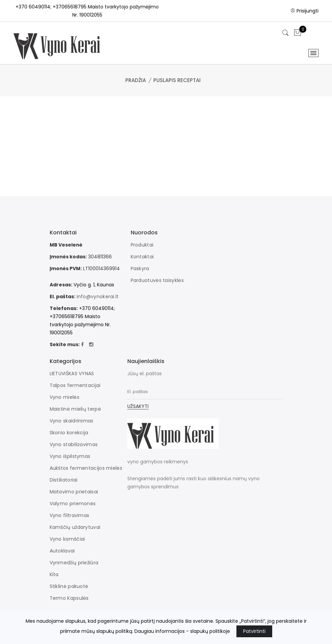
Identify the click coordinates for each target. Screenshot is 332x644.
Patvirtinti (254, 631)
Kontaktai (142, 257)
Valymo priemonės (73, 504)
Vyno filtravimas (70, 515)
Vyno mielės (65, 397)
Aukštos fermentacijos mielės (86, 468)
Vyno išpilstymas (70, 456)
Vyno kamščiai (67, 539)
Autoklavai (62, 551)
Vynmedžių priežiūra (74, 563)
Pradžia (136, 80)
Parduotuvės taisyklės (157, 280)
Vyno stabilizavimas (74, 444)
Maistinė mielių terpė (75, 409)
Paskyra (140, 268)
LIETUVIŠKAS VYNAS (72, 373)
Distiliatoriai (64, 480)
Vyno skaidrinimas (72, 421)
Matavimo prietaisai (74, 492)
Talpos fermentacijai (75, 385)
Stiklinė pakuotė (69, 586)
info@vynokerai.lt (98, 297)
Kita (54, 574)
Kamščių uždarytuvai (75, 527)
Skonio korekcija (69, 433)
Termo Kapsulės (69, 598)
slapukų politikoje (210, 631)
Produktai (142, 245)
